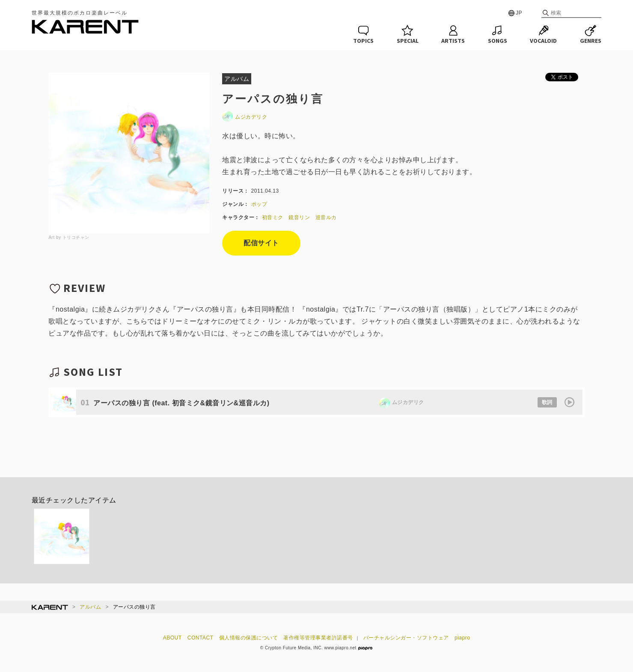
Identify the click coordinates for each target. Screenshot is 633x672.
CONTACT (201, 638)
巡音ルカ (326, 217)
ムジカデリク (245, 117)
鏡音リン (299, 217)
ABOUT (172, 638)
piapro (462, 638)
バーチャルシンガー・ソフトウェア (406, 638)
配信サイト (261, 243)
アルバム (90, 607)
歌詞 (547, 402)
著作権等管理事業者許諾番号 (318, 638)
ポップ (259, 204)
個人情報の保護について (249, 638)
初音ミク (273, 217)
